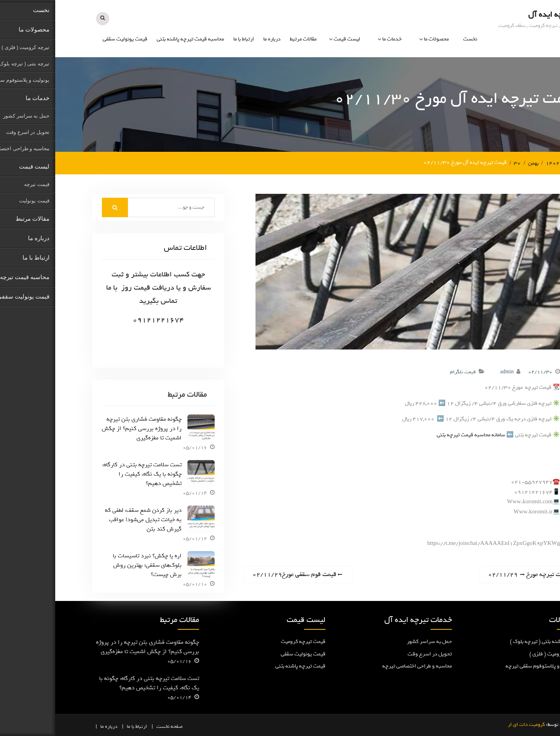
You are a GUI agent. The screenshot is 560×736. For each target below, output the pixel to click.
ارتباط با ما (188, 39)
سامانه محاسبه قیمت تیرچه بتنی (416, 434)
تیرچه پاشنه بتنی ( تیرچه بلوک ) (489, 641)
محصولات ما (381, 39)
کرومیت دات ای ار (471, 724)
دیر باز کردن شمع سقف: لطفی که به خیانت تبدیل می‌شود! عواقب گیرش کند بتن (88, 519)
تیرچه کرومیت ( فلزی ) (499, 653)
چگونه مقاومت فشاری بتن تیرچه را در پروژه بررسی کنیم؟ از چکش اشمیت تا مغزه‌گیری (87, 428)
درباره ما (217, 39)
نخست (415, 39)
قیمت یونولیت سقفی (70, 39)
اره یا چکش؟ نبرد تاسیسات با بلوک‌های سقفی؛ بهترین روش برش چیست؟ (92, 564)
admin (452, 371)
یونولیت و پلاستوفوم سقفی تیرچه (487, 665)
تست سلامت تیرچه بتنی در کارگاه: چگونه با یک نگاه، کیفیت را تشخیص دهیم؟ (87, 473)
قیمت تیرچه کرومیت (248, 641)
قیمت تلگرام (408, 371)
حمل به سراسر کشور (374, 641)
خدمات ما (337, 39)
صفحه (122, 726)
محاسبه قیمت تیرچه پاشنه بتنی (135, 39)
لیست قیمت (292, 39)
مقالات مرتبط (248, 39)
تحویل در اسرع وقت (374, 653)
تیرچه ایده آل (495, 14)
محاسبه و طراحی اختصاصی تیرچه (362, 665)
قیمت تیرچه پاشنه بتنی (245, 665)
